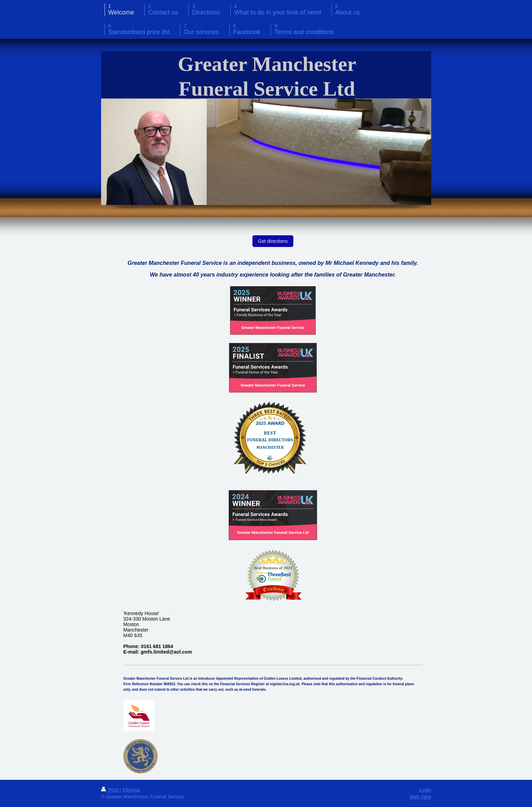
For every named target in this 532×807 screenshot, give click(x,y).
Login (425, 790)
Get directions (273, 241)
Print (111, 790)
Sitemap (131, 790)
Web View (420, 797)
